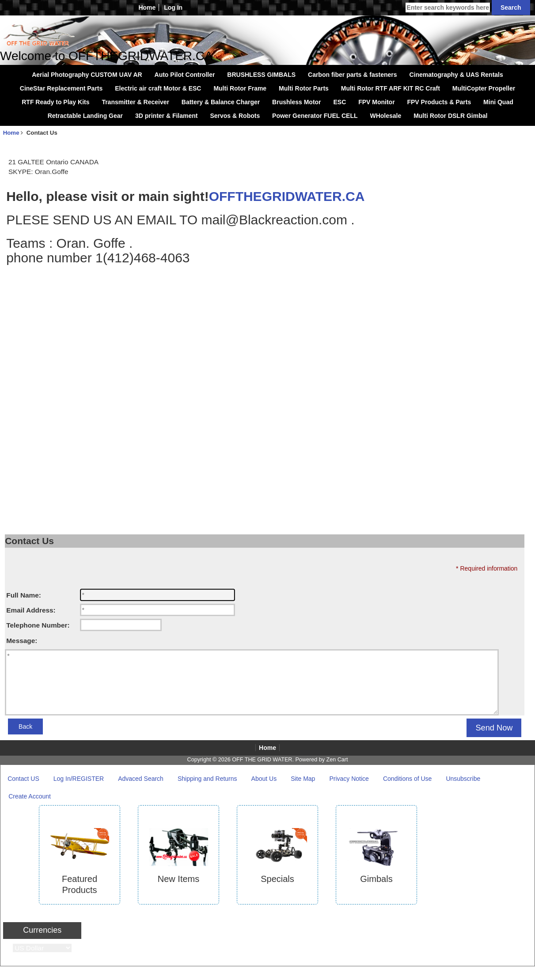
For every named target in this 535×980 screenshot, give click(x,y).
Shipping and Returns (207, 779)
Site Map (303, 779)
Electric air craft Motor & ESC (158, 88)
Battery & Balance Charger (221, 102)
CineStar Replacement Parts (61, 88)
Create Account (30, 796)
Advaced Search (141, 779)
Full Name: (24, 595)
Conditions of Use (408, 779)
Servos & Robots (235, 116)
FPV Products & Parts (439, 102)
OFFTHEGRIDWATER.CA (287, 196)
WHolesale (385, 116)
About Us (264, 779)
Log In (173, 8)
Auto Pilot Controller (185, 75)
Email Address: (31, 610)
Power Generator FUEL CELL (315, 116)
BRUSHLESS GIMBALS (261, 75)
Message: (22, 641)
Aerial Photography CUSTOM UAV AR (87, 75)
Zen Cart (337, 760)
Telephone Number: (38, 625)
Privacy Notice (349, 779)
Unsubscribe (463, 779)
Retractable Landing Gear (85, 116)
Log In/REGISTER (79, 779)
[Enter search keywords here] (448, 8)
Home (147, 8)
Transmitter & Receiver (135, 102)
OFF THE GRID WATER (262, 760)
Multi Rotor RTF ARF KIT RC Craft (391, 88)
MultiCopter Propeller (484, 88)
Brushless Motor (296, 102)
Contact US (23, 779)
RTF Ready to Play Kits (55, 102)
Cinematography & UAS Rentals (456, 75)
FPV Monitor (376, 102)
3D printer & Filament (167, 116)
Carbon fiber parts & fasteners (353, 75)
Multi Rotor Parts (304, 88)
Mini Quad (498, 102)
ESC (340, 102)
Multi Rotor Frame (240, 88)
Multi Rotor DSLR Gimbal (450, 116)
